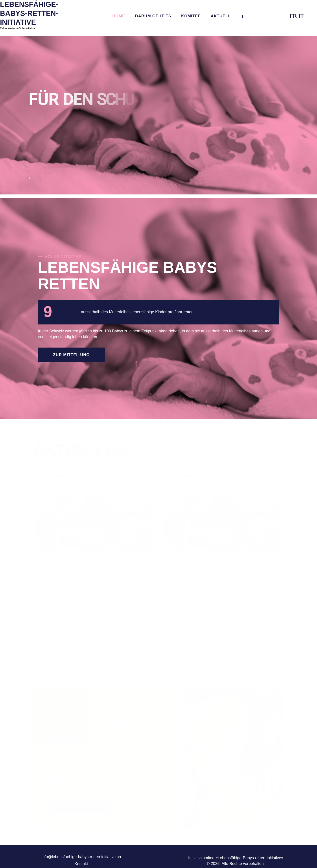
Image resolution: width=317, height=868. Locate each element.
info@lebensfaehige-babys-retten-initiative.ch (81, 857)
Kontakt (81, 864)
